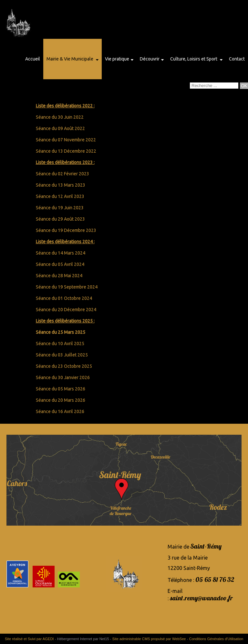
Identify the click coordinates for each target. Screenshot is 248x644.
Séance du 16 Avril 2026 (60, 411)
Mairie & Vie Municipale (70, 59)
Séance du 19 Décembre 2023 (66, 230)
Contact (237, 59)
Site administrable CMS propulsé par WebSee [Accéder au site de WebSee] (149, 639)
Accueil (33, 59)
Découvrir (150, 59)
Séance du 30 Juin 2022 (60, 117)
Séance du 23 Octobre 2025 (64, 366)
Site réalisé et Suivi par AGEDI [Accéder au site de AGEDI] (29, 639)
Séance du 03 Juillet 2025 (62, 355)
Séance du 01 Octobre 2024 (64, 298)
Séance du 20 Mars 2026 (61, 400)
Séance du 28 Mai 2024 (59, 276)
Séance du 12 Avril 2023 (60, 196)
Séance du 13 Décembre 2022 (66, 151)
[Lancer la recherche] (244, 86)
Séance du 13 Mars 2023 (61, 185)
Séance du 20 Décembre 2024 (66, 310)
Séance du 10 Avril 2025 (60, 344)
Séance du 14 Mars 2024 (61, 253)
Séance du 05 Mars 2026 (61, 389)
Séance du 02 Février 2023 (62, 174)
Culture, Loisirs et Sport (194, 59)
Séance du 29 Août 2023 (60, 219)
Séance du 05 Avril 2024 (60, 264)
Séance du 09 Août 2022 (60, 128)
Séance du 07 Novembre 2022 (66, 140)
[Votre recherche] (214, 86)
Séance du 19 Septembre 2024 (67, 287)
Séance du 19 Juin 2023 (60, 208)
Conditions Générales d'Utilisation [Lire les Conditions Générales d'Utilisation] (216, 639)
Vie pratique (117, 59)
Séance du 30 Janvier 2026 (63, 377)
